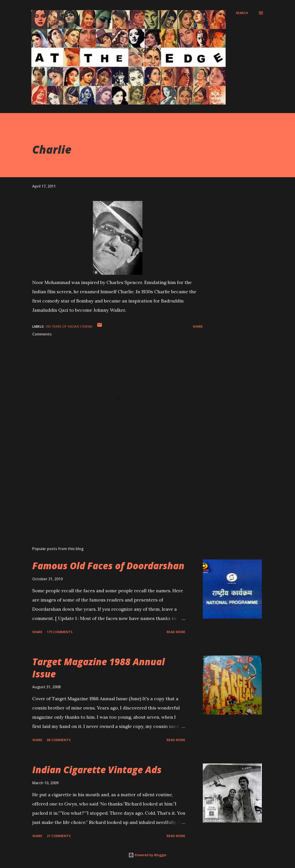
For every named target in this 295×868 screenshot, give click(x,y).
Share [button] (198, 326)
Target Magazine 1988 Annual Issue (99, 668)
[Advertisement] (110, 489)
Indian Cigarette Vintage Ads (97, 770)
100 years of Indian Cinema (69, 326)
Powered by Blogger (147, 855)
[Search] (242, 13)
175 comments (60, 632)
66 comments (59, 740)
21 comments (59, 836)
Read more (176, 632)
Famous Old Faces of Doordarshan (108, 566)
